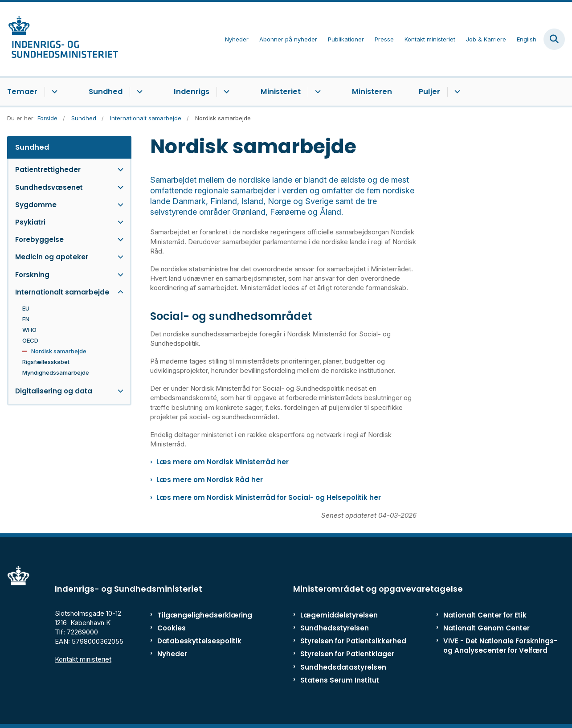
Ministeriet (281, 92)
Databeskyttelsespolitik (194, 641)
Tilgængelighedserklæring (194, 615)
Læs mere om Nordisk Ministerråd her (223, 462)
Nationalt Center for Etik (485, 615)
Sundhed (106, 92)
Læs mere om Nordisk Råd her (210, 480)
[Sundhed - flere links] (138, 92)
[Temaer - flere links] (53, 92)
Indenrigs (192, 92)
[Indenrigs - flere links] (225, 92)
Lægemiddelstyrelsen (339, 615)
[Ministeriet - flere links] (317, 92)
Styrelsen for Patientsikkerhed (353, 641)
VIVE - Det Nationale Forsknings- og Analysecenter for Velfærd (500, 646)
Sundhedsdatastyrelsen (343, 667)
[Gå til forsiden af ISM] (59, 39)
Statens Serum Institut (340, 680)
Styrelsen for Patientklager (347, 654)
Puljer (429, 92)
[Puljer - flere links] (456, 92)
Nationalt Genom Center (486, 628)
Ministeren (372, 92)
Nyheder (172, 654)
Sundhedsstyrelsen (335, 628)
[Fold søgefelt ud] (554, 39)
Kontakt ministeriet (83, 659)
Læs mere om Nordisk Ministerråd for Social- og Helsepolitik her (269, 497)
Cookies (172, 628)
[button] (118, 170)
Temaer (22, 92)
